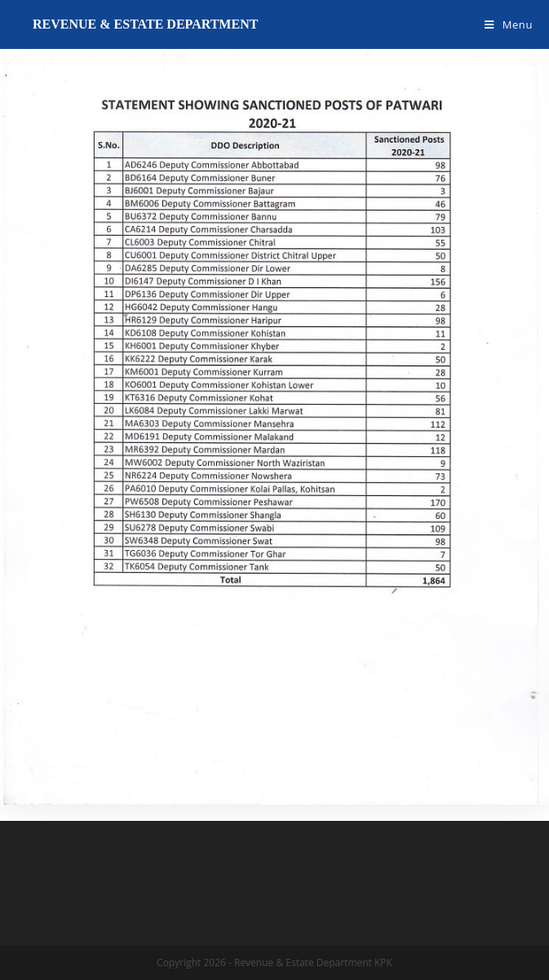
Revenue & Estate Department (145, 24)
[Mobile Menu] (509, 24)
